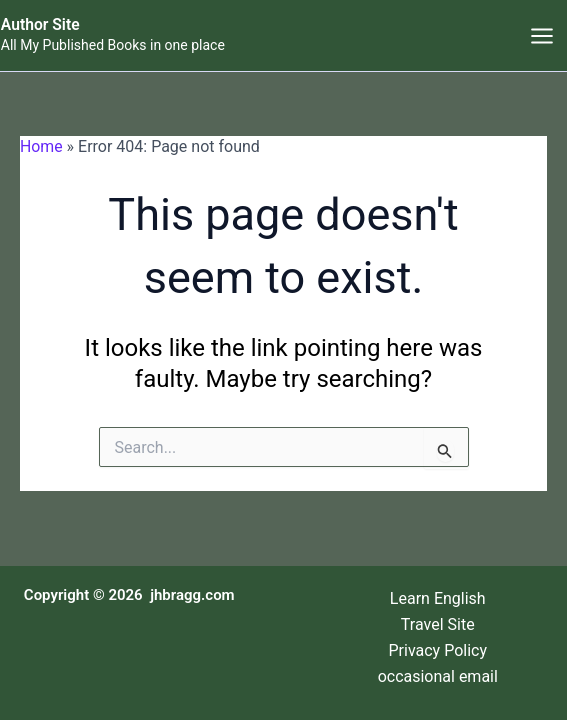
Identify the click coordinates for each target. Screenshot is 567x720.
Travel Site (438, 623)
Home (41, 147)
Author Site (40, 25)
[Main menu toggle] (542, 36)
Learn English (438, 596)
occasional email (438, 676)
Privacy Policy (438, 649)
